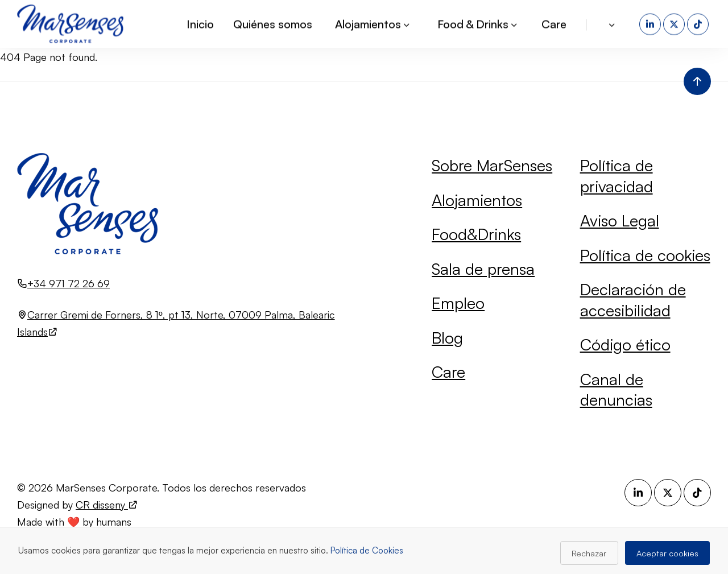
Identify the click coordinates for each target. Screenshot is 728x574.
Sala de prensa (483, 269)
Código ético (625, 344)
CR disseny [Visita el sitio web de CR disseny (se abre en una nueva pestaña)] (107, 505)
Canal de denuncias (616, 390)
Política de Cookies (367, 550)
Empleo (458, 303)
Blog (447, 338)
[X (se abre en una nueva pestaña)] (675, 23)
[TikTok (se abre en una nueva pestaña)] (699, 23)
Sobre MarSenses (492, 165)
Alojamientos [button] (373, 23)
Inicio (200, 23)
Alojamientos (477, 200)
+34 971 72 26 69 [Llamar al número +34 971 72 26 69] (69, 283)
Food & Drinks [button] (478, 23)
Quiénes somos (273, 23)
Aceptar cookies (667, 553)
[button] (613, 23)
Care (554, 23)
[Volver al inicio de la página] (697, 81)
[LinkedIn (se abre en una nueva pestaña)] (651, 23)
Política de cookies (645, 255)
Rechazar (589, 553)
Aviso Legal (620, 220)
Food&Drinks (476, 234)
